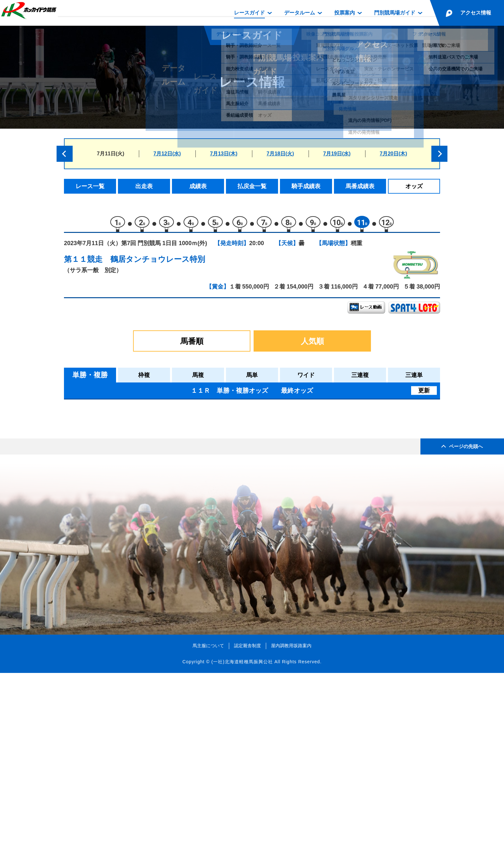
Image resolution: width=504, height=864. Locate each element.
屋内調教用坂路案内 (291, 836)
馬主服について (208, 836)
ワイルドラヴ (124, 538)
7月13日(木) (224, 154)
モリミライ (121, 524)
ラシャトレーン (126, 497)
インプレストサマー (132, 469)
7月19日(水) (337, 154)
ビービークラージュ (132, 442)
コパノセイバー (126, 565)
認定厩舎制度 (248, 836)
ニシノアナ (121, 456)
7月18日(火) (280, 154)
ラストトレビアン (129, 579)
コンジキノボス (126, 428)
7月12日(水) (167, 154)
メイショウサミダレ (132, 551)
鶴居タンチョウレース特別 (158, 262)
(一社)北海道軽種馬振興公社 (242, 852)
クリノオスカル (126, 483)
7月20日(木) (393, 154)
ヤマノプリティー (129, 510)
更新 (424, 394)
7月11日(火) (110, 154)
